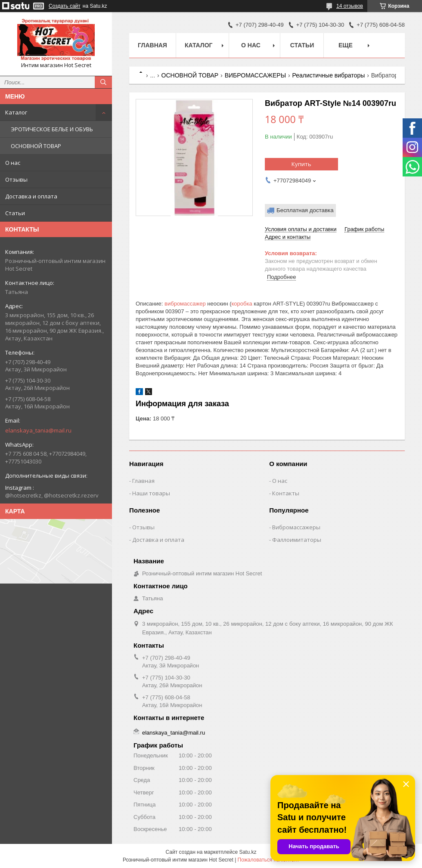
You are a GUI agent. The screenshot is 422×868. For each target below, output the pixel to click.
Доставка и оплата (31, 196)
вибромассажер (185, 304)
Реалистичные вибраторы (329, 75)
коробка (242, 304)
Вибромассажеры (296, 527)
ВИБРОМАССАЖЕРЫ (255, 75)
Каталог (16, 112)
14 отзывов (350, 6)
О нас (13, 163)
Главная (152, 45)
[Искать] (103, 82)
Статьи (15, 213)
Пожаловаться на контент (268, 860)
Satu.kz (248, 852)
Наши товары (151, 493)
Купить (301, 164)
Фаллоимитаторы (297, 540)
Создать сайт (65, 6)
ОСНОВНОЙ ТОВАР (36, 146)
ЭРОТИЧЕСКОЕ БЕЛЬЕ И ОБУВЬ (52, 129)
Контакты (286, 493)
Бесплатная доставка (305, 210)
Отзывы (16, 179)
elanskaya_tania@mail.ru (38, 430)
